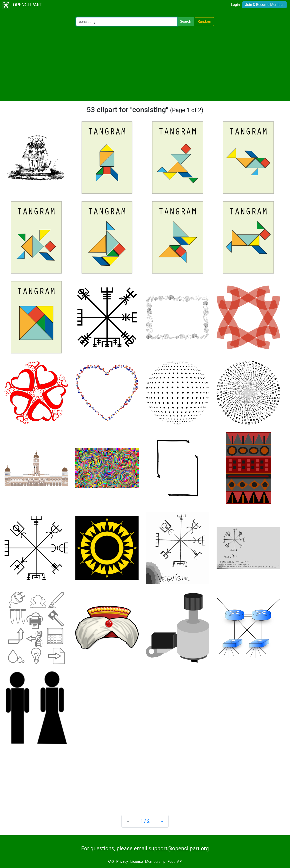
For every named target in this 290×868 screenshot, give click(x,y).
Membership (155, 862)
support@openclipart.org (179, 848)
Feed (172, 862)
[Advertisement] (145, 64)
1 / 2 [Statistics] (145, 821)
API (180, 862)
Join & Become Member (264, 5)
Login (235, 5)
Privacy (122, 862)
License (137, 862)
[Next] (162, 821)
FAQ (111, 862)
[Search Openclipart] (127, 22)
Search (185, 21)
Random (204, 21)
